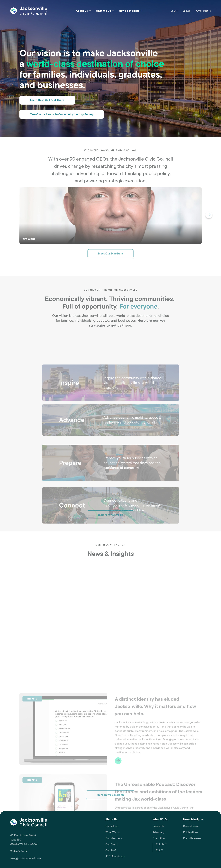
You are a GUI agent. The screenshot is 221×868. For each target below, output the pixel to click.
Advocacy (159, 832)
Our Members (114, 838)
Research (158, 826)
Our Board (111, 844)
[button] (209, 215)
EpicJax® (161, 844)
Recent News (191, 826)
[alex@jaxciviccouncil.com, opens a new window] (55, 858)
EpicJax (187, 11)
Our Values (112, 826)
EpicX (159, 850)
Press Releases (192, 838)
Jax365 (174, 11)
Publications (191, 832)
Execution (159, 838)
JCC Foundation (203, 11)
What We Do (113, 832)
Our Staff (111, 850)
